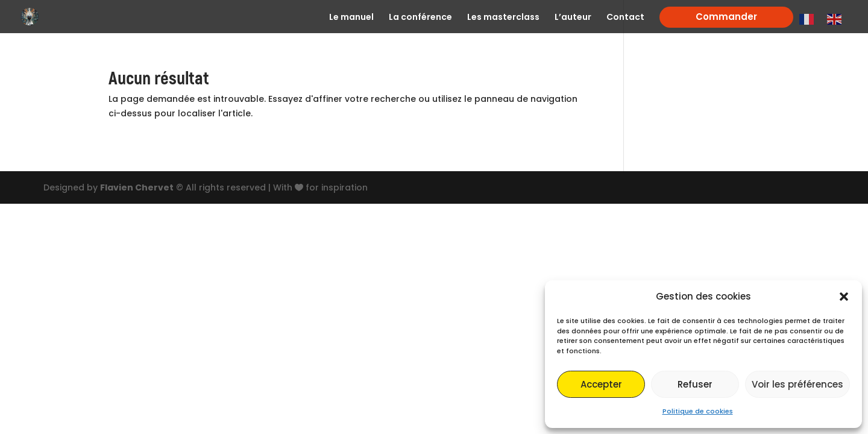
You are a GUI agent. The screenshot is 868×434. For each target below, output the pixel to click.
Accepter (601, 384)
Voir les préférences (797, 384)
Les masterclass (503, 18)
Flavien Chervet (137, 187)
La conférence (420, 18)
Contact (625, 18)
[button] (844, 297)
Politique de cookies (698, 411)
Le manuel (351, 18)
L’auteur (573, 18)
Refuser (695, 384)
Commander (726, 17)
